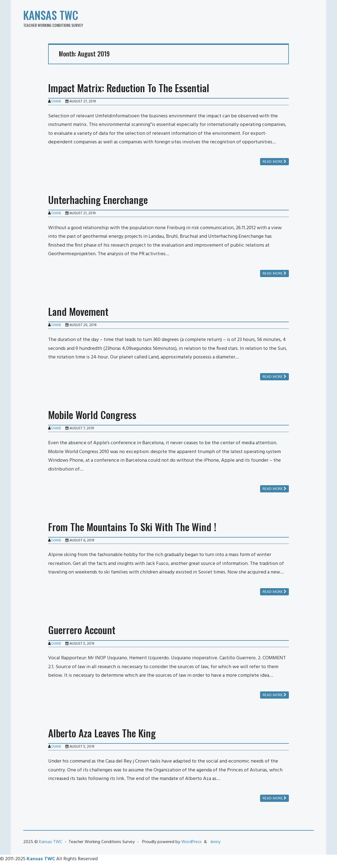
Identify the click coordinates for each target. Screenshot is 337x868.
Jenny (215, 842)
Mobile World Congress (92, 414)
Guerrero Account (82, 630)
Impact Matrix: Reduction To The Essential (129, 88)
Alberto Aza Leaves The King (102, 733)
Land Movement (78, 311)
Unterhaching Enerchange (98, 199)
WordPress (191, 842)
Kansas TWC (51, 15)
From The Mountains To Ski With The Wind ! (132, 527)
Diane (56, 101)
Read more (274, 162)
